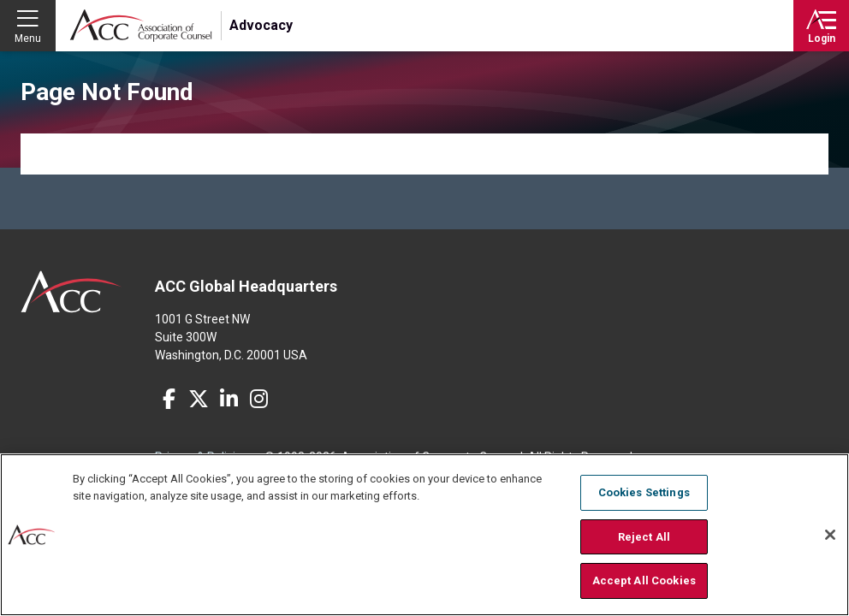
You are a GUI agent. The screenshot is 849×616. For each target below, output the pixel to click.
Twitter (199, 399)
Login (822, 38)
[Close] (830, 535)
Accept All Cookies (644, 580)
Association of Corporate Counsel (141, 26)
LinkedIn (229, 399)
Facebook (169, 399)
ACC (71, 292)
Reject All (644, 537)
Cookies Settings (644, 492)
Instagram (258, 399)
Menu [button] (28, 38)
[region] (424, 535)
